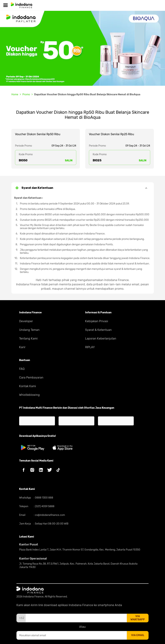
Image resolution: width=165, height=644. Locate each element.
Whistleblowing (29, 395)
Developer (26, 321)
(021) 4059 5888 (44, 506)
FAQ (22, 369)
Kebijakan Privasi (97, 321)
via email (138, 635)
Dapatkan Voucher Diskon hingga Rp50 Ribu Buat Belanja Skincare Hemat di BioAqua (87, 94)
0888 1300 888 (44, 498)
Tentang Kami (28, 339)
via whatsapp (138, 618)
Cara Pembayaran (31, 378)
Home (15, 94)
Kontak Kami (28, 386)
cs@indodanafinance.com (50, 515)
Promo (26, 94)
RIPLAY (90, 347)
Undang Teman (29, 330)
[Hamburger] (5, 5)
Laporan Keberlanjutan (101, 339)
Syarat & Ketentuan (98, 330)
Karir (22, 347)
